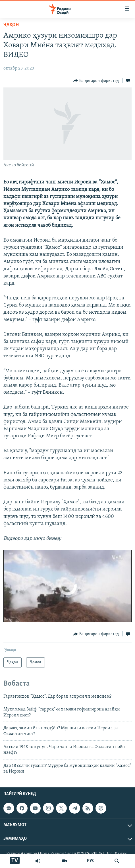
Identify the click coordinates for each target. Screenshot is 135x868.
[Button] (96, 81)
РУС (91, 861)
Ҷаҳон (11, 25)
